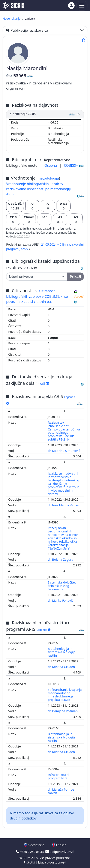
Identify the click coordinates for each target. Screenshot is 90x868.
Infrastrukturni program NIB (58, 776)
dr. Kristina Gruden (62, 667)
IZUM (27, 858)
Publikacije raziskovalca (27, 30)
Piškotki (30, 862)
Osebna (51, 165)
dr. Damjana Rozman (63, 711)
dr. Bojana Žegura (61, 559)
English (59, 845)
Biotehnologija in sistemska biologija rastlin (62, 652)
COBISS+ (71, 165)
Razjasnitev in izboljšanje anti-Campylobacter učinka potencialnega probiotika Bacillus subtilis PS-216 (64, 431)
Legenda (43, 630)
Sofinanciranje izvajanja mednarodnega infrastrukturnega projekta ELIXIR (65, 695)
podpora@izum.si (60, 852)
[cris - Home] (13, 6)
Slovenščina (34, 845)
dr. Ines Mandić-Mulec (64, 505)
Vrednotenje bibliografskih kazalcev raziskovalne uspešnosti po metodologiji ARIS (38, 189)
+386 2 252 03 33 (30, 852)
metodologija (48, 178)
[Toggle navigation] (82, 6)
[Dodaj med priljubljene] (83, 40)
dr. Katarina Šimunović (64, 451)
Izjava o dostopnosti (52, 862)
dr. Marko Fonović (61, 601)
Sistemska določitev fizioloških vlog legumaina (62, 586)
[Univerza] (37, 277)
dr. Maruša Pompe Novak (61, 791)
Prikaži (42, 384)
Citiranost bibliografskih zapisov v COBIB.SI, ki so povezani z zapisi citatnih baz (37, 296)
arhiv (25, 249)
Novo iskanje (12, 18)
